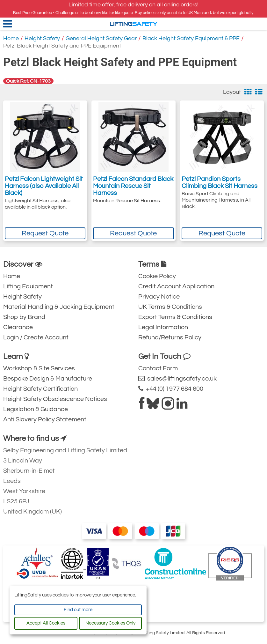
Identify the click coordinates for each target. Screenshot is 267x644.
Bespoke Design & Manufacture (48, 379)
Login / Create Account (36, 337)
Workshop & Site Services (39, 368)
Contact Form (158, 368)
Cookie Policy (157, 276)
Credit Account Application (176, 286)
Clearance (18, 327)
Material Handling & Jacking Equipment (59, 307)
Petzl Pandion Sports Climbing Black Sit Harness (220, 182)
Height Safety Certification (40, 389)
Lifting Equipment (28, 286)
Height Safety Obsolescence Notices (55, 399)
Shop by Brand (24, 317)
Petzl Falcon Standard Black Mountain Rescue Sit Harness (133, 186)
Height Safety (42, 38)
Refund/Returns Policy (170, 337)
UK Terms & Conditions (170, 307)
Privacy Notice (159, 297)
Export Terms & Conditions (175, 317)
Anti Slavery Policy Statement (45, 419)
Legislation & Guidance (36, 409)
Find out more (78, 610)
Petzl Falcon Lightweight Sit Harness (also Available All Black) (44, 186)
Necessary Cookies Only (110, 623)
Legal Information (163, 327)
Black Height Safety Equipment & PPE (191, 38)
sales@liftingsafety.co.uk (177, 378)
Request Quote (45, 233)
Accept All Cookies (46, 623)
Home (11, 38)
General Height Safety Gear (101, 38)
